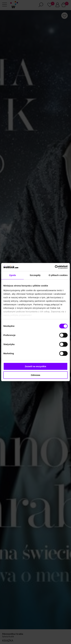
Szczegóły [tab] (35, 275)
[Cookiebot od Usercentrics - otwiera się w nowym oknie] (55, 267)
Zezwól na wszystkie (35, 366)
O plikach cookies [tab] (58, 275)
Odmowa (35, 375)
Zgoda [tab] (12, 275)
